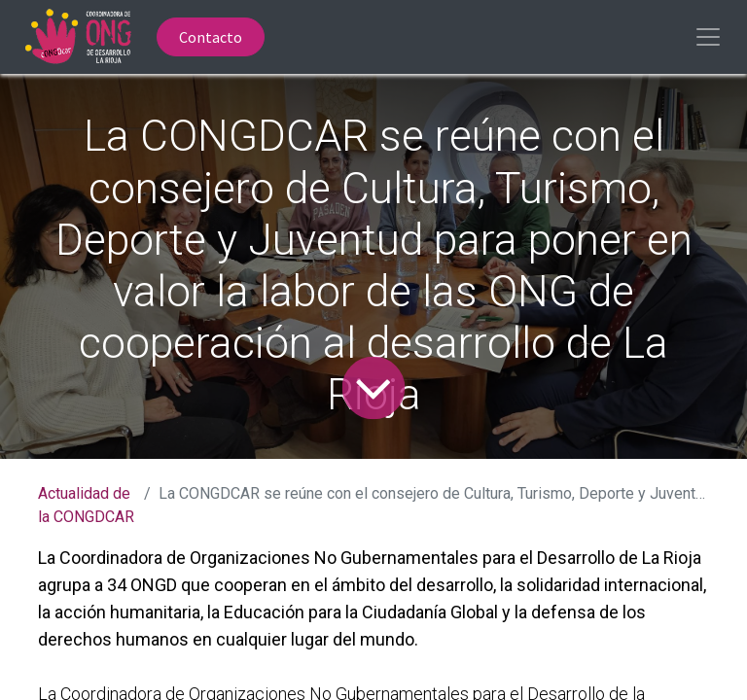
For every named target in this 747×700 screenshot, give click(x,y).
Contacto (211, 37)
